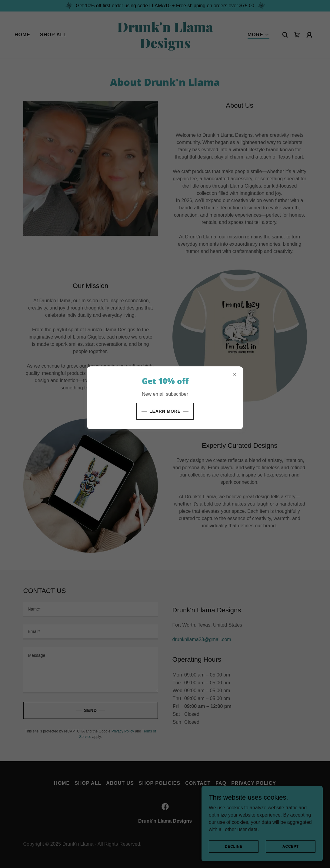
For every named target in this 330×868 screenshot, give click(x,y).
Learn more (165, 411)
